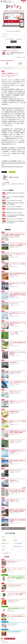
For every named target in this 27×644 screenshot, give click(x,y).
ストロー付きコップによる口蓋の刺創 (14, 207)
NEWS (4, 537)
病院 (3, 550)
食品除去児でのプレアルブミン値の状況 (14, 213)
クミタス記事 (4, 68)
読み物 (16, 540)
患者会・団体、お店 (18, 547)
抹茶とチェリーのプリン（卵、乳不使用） (15, 219)
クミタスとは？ (5, 642)
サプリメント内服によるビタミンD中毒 (14, 200)
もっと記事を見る (6, 528)
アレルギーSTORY (18, 543)
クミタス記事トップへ (7, 553)
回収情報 (4, 540)
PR (15, 537)
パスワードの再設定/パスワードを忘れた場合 (13, 39)
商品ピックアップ (6, 543)
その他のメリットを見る (21, 57)
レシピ (4, 547)
